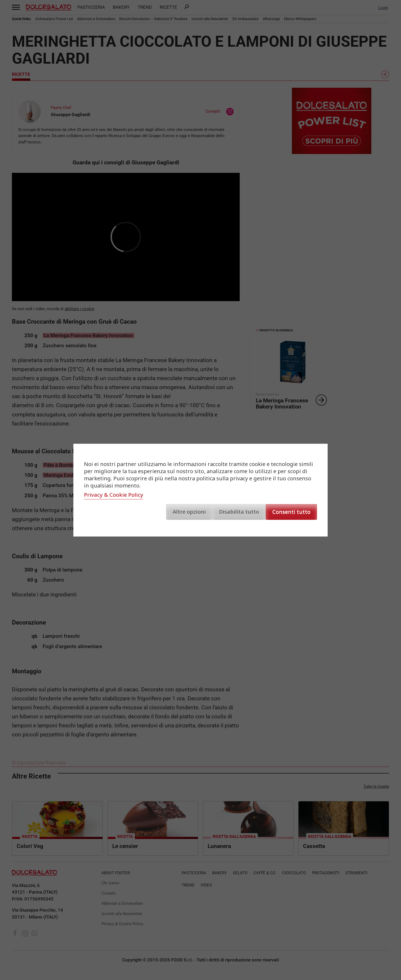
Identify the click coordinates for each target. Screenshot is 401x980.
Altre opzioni (189, 512)
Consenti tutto (291, 512)
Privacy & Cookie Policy (114, 495)
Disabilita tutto (239, 512)
